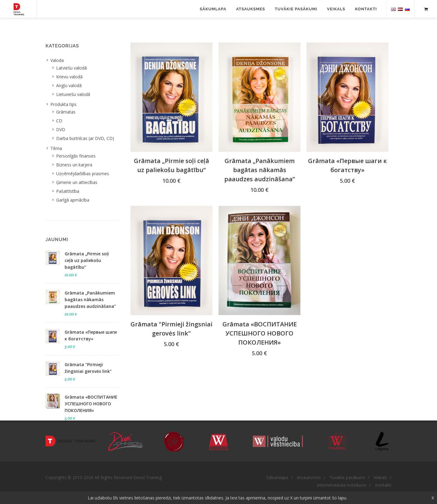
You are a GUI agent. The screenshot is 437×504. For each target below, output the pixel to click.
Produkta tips (63, 104)
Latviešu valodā (71, 68)
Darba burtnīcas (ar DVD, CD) (85, 138)
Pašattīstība (68, 191)
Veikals (336, 9)
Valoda (57, 60)
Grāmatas (66, 112)
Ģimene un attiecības (77, 182)
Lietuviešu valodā (73, 94)
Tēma (56, 148)
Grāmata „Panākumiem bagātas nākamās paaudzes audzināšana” (260, 170)
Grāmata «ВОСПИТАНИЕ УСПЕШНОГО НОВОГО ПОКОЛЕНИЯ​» (260, 333)
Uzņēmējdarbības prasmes (83, 174)
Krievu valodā (69, 77)
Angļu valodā (69, 85)
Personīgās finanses (76, 156)
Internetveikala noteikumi (342, 485)
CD (59, 121)
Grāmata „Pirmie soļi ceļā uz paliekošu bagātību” (87, 260)
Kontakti (366, 9)
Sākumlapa (213, 9)
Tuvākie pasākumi (296, 9)
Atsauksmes (251, 9)
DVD (61, 129)
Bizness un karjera (74, 165)
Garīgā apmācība (73, 200)
